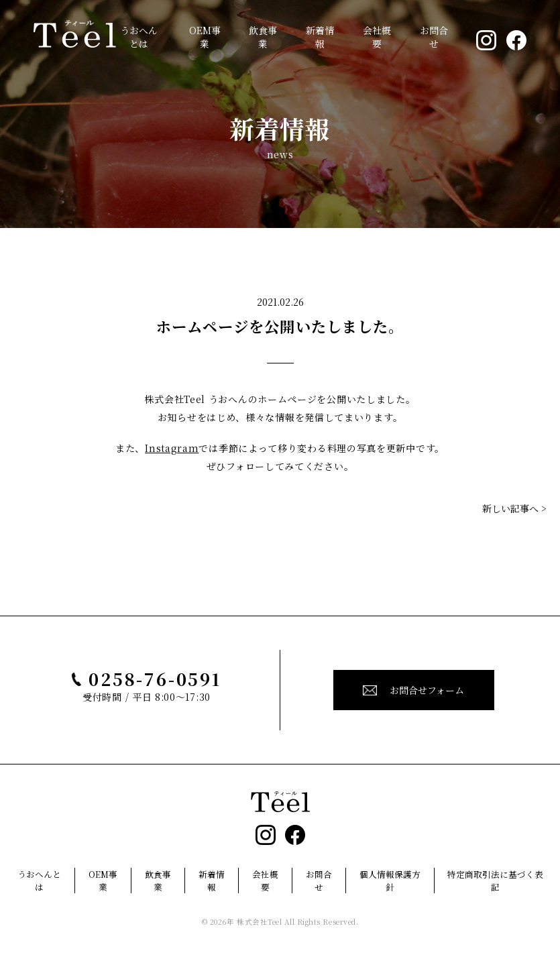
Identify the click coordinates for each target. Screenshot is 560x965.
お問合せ (434, 37)
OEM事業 (205, 37)
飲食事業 (263, 37)
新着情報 (320, 37)
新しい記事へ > (514, 508)
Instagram (172, 448)
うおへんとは (139, 37)
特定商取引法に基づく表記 (495, 881)
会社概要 (377, 37)
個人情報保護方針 (390, 881)
